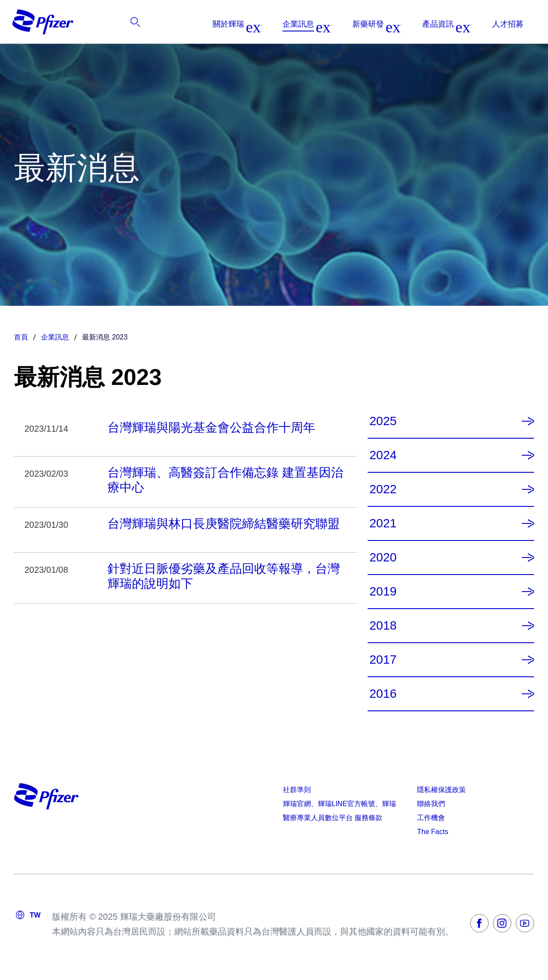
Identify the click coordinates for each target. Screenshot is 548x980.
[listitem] (482, 24)
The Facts (433, 832)
